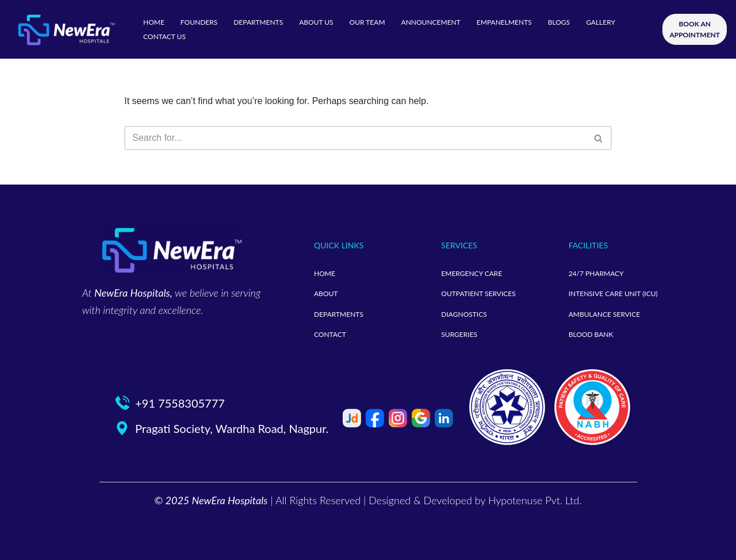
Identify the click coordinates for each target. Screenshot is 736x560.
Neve (51, 545)
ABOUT (326, 294)
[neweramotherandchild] (66, 29)
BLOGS (559, 22)
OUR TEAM (367, 22)
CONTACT (330, 334)
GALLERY (601, 22)
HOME (154, 22)
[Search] (355, 138)
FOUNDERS (199, 22)
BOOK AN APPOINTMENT (695, 29)
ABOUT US (316, 22)
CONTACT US (164, 37)
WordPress (143, 545)
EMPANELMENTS (504, 22)
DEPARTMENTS (258, 22)
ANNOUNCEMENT (431, 22)
